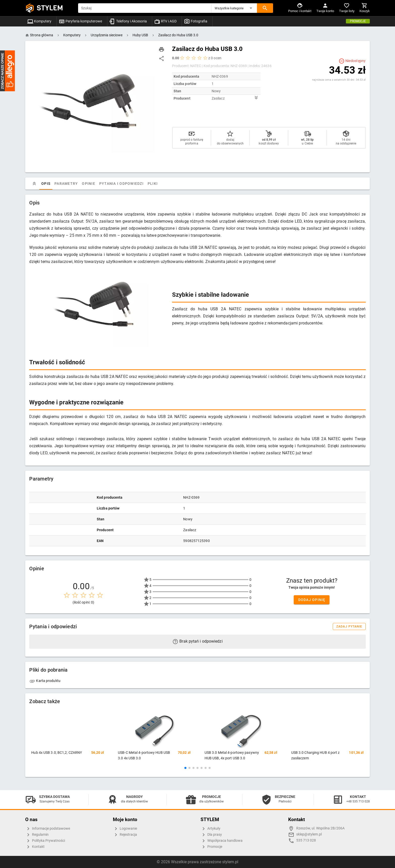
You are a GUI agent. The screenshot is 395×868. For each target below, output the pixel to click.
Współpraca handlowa (222, 841)
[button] (234, 8)
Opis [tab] (46, 184)
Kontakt (35, 847)
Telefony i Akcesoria (128, 21)
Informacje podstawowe (48, 829)
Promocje (358, 21)
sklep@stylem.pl (309, 834)
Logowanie (125, 829)
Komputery (39, 21)
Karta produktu (45, 681)
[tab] (34, 184)
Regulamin (37, 835)
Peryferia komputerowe (80, 21)
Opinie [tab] (89, 184)
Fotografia (196, 21)
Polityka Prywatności (45, 841)
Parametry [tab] (66, 184)
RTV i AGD (165, 21)
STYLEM (50, 8)
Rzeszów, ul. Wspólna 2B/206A (320, 828)
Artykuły (210, 829)
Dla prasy (211, 835)
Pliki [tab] (153, 184)
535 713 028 (306, 840)
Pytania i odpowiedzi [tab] (121, 184)
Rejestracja (125, 835)
